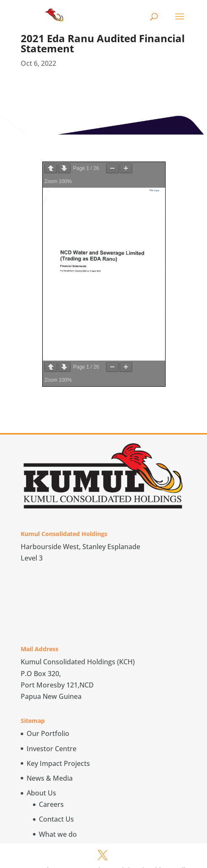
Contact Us (56, 819)
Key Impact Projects (58, 763)
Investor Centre (52, 749)
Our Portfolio (48, 733)
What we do (58, 834)
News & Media (50, 778)
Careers (51, 804)
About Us (41, 793)
